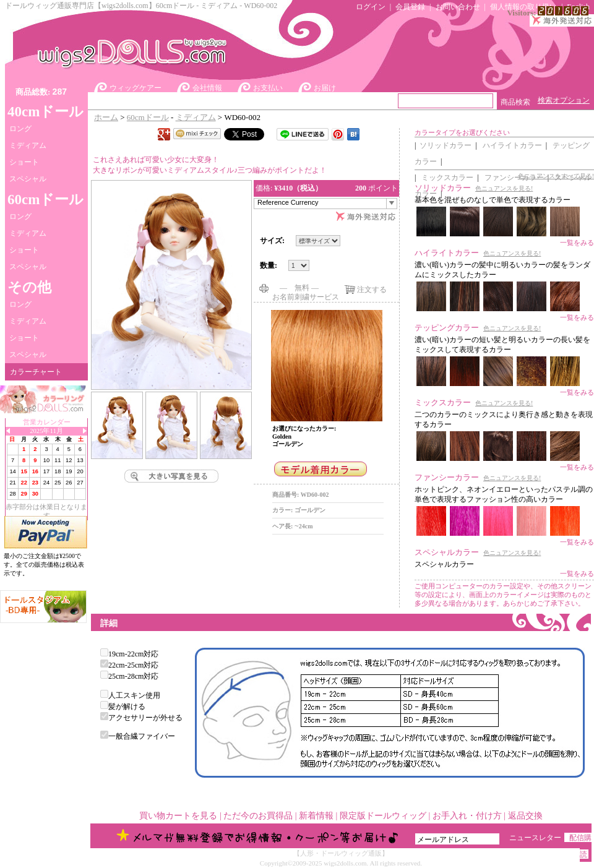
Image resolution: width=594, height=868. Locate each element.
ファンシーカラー (447, 477)
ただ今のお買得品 (258, 816)
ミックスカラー (447, 178)
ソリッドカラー (445, 145)
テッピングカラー (447, 328)
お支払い (268, 88)
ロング (20, 129)
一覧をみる (577, 243)
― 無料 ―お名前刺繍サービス (306, 288)
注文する (372, 290)
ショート (24, 162)
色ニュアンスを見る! (504, 188)
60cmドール (148, 117)
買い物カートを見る (178, 816)
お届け (325, 88)
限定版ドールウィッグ (383, 816)
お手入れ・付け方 (467, 816)
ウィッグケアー (136, 88)
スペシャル (28, 179)
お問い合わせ (458, 7)
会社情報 (207, 88)
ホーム (106, 117)
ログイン (371, 7)
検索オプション (564, 100)
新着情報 (316, 816)
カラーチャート (36, 372)
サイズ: (272, 241)
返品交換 (525, 816)
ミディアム (28, 145)
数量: (269, 265)
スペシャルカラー (447, 552)
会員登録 (410, 7)
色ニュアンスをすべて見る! (556, 176)
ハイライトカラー (512, 145)
